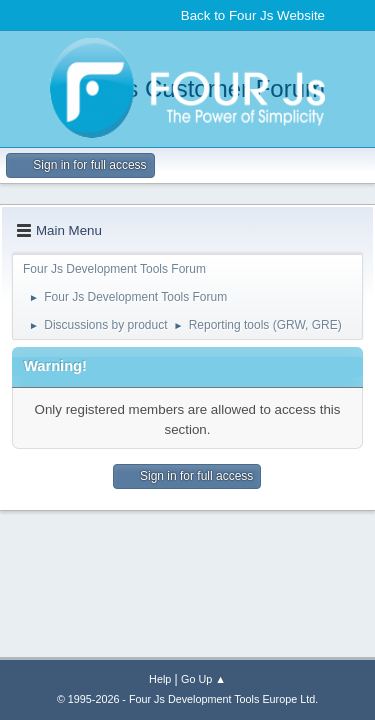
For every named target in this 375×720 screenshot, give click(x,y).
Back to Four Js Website (253, 15)
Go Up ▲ (203, 679)
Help (160, 679)
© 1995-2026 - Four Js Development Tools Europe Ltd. (187, 699)
